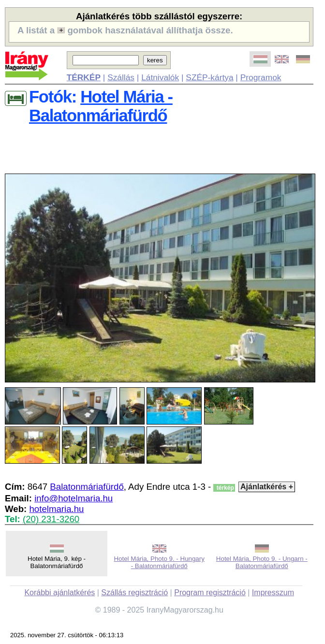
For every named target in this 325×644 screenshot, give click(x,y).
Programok (261, 77)
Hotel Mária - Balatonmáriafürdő (101, 106)
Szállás (121, 77)
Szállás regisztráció (134, 593)
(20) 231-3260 (51, 519)
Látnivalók (160, 77)
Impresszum (273, 593)
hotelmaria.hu (56, 509)
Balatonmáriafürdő (87, 487)
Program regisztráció (210, 593)
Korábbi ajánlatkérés (59, 593)
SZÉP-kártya (209, 77)
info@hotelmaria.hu (74, 498)
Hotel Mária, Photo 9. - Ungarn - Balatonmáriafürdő (262, 562)
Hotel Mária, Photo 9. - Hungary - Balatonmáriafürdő (159, 562)
